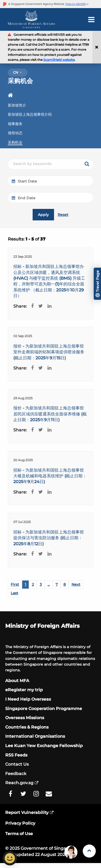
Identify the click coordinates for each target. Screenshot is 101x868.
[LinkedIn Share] (48, 306)
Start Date (24, 181)
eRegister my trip (24, 690)
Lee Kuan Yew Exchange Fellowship (44, 746)
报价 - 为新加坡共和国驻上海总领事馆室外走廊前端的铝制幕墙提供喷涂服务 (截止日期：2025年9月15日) (49, 352)
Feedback (16, 774)
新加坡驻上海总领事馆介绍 (30, 114)
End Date (24, 198)
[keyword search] (87, 164)
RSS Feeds (16, 755)
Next (76, 584)
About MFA (17, 681)
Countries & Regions (27, 727)
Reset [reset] (63, 215)
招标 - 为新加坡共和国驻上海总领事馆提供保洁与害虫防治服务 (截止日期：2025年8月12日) (49, 538)
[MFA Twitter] (23, 794)
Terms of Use (19, 834)
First (15, 584)
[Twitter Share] (39, 306)
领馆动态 (15, 133)
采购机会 (15, 142)
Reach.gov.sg (19, 783)
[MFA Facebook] (10, 794)
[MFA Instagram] (36, 794)
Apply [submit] (43, 215)
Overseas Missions (25, 718)
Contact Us (17, 764)
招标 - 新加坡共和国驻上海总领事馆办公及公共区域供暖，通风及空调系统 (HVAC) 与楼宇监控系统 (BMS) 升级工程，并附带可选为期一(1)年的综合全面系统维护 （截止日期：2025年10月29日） (49, 281)
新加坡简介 (17, 105)
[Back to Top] (89, 851)
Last (14, 593)
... (49, 584)
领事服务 (15, 124)
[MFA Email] (49, 794)
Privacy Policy (20, 823)
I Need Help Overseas (28, 699)
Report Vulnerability (27, 813)
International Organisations (35, 736)
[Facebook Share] (31, 306)
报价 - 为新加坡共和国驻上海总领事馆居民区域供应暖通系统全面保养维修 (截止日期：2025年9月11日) (50, 414)
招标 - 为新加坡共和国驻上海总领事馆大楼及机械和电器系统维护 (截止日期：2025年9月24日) (50, 476)
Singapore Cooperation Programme (44, 709)
